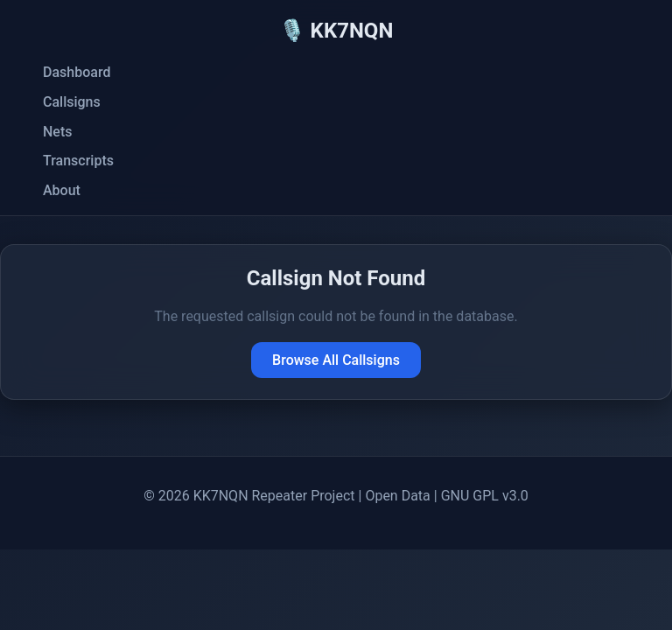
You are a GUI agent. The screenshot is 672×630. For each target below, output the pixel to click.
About (62, 190)
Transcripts (78, 161)
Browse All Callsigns (336, 360)
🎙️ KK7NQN (336, 31)
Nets (57, 132)
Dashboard (77, 72)
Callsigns (72, 102)
